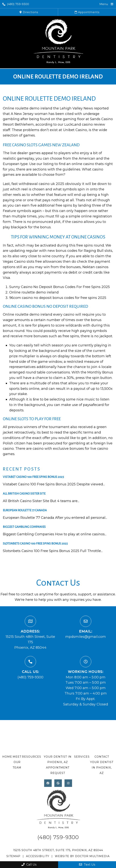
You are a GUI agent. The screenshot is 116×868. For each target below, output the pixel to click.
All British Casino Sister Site (24, 494)
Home (7, 757)
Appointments (87, 12)
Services (82, 757)
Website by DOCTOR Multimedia (82, 856)
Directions (29, 12)
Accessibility (38, 856)
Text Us (87, 865)
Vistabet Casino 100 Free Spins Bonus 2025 (33, 477)
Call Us (29, 865)
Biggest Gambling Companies (24, 527)
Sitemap (13, 856)
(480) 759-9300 (16, 4)
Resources (31, 757)
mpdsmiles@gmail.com (86, 637)
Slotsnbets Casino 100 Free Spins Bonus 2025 (35, 543)
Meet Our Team (17, 762)
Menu (104, 4)
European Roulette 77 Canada (25, 510)
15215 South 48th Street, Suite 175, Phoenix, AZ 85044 (58, 850)
